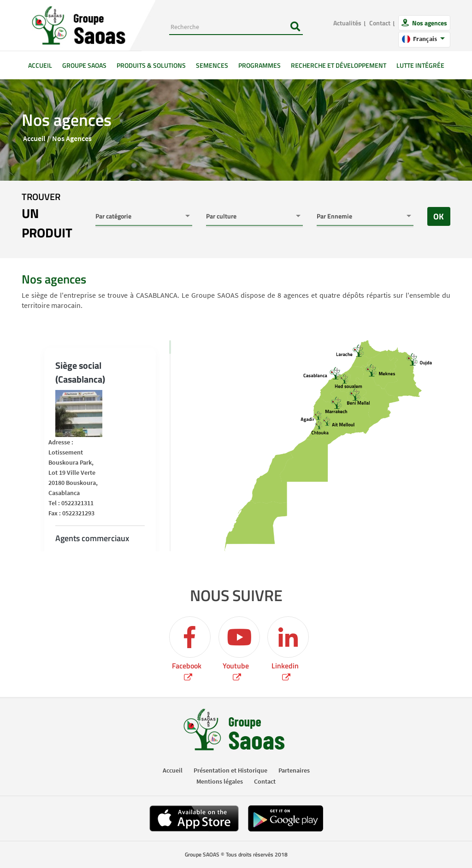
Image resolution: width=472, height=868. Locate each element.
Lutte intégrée (420, 65)
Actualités (347, 23)
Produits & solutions (151, 65)
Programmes (260, 65)
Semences (212, 65)
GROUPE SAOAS (84, 65)
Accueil (43, 65)
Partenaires (294, 770)
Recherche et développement (339, 65)
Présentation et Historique (230, 770)
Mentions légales (220, 781)
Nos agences (429, 23)
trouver (52, 216)
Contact (380, 23)
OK (439, 216)
